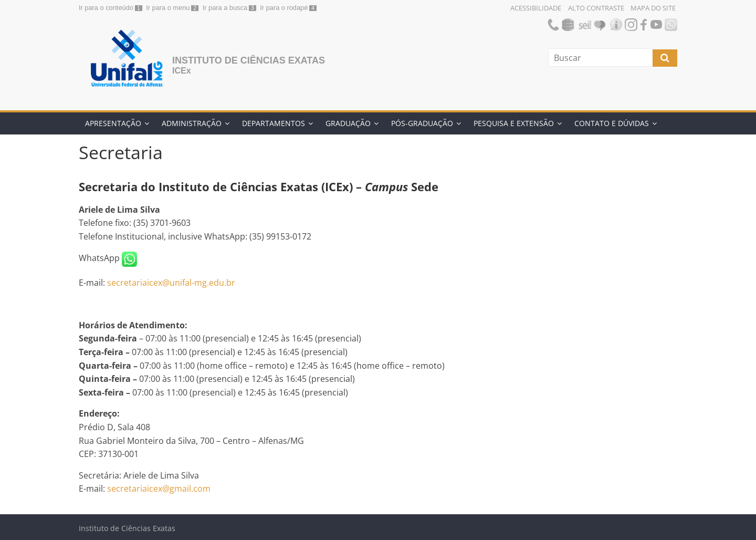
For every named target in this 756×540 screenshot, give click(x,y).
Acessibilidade (536, 8)
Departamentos (274, 123)
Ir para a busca (225, 8)
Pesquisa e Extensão (514, 123)
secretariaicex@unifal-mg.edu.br (171, 283)
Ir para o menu (168, 8)
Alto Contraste (596, 8)
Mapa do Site (653, 8)
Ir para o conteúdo (106, 8)
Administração (192, 123)
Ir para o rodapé (284, 8)
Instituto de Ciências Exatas (249, 60)
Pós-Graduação (422, 123)
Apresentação (113, 123)
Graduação (348, 123)
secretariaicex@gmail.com (159, 489)
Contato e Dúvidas (612, 123)
